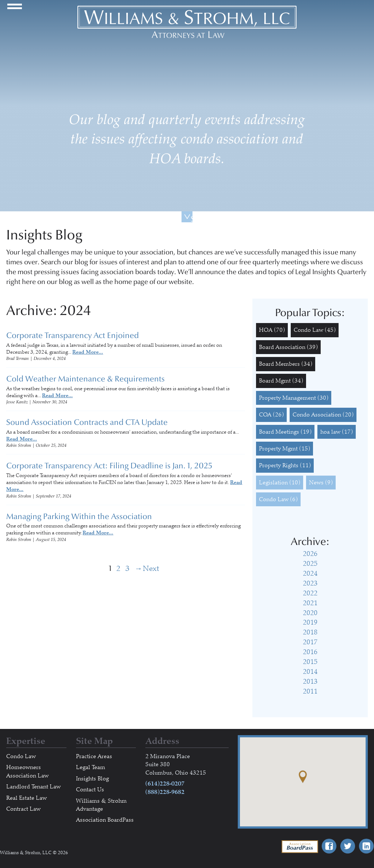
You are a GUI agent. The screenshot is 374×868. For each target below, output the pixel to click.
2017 (310, 642)
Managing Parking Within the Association (79, 516)
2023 (310, 583)
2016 (310, 652)
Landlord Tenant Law (33, 787)
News (321, 483)
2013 (310, 681)
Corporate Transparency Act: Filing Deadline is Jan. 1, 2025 (109, 466)
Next (139, 569)
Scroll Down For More (192, 218)
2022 (310, 593)
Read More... (88, 352)
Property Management (294, 398)
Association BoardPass (105, 820)
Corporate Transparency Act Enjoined (72, 335)
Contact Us (90, 790)
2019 (310, 622)
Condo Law (315, 330)
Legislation (280, 483)
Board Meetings (285, 432)
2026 (310, 554)
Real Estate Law (26, 798)
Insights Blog (92, 779)
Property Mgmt (285, 449)
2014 (310, 672)
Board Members (286, 364)
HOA (272, 330)
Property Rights (285, 465)
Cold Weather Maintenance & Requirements (85, 379)
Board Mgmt (281, 381)
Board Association (288, 347)
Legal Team (91, 767)
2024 (310, 573)
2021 (310, 603)
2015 (310, 662)
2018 (310, 632)
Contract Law (23, 809)
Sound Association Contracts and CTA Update (87, 422)
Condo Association (323, 415)
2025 (310, 564)
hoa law (337, 432)
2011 (310, 691)
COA (271, 415)
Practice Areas (94, 756)
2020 (310, 613)
